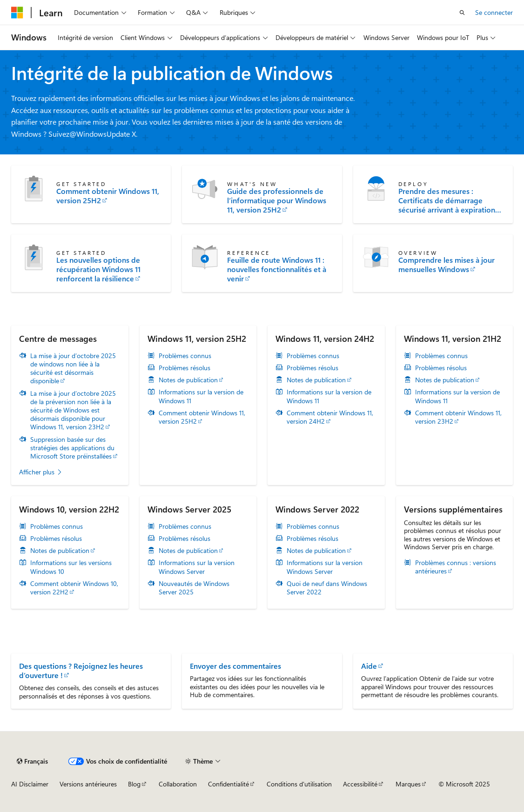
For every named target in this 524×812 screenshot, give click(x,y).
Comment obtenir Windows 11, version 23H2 (458, 417)
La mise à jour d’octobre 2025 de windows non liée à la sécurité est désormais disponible (73, 369)
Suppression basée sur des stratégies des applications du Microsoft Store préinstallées (72, 448)
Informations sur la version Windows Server (197, 567)
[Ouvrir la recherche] (462, 13)
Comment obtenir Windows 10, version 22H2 (74, 588)
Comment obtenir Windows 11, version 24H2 (330, 417)
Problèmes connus (185, 356)
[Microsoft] (17, 13)
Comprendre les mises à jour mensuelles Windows (447, 265)
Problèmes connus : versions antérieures (456, 567)
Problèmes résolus (185, 368)
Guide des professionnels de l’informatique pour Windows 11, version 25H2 (277, 200)
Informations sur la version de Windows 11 (201, 396)
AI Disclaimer (30, 784)
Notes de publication (188, 380)
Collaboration (178, 784)
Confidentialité (228, 784)
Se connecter (494, 12)
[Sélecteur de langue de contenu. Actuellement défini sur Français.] (32, 761)
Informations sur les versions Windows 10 (71, 567)
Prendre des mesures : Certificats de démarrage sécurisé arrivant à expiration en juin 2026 (447, 200)
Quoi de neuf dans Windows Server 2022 (327, 588)
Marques (408, 784)
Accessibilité (360, 784)
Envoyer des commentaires (235, 666)
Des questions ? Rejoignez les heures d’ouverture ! (81, 670)
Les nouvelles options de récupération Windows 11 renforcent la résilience (98, 269)
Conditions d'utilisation (299, 784)
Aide (369, 666)
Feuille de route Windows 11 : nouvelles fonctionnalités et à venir (277, 269)
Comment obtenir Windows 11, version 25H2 (108, 196)
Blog (134, 784)
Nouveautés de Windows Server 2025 (194, 588)
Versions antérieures (88, 784)
